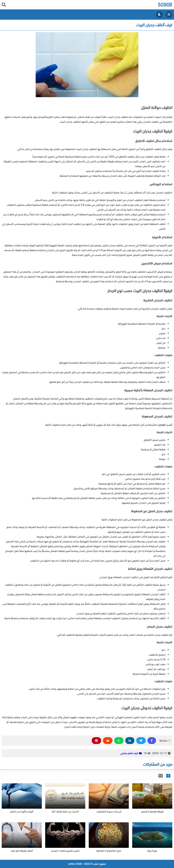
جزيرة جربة (152, 851)
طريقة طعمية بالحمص (152, 812)
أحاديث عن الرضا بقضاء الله (65, 812)
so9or (165, 5)
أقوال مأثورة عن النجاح (22, 812)
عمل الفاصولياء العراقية (109, 851)
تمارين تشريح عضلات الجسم (65, 851)
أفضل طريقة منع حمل (22, 851)
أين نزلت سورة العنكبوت (109, 812)
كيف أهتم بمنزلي (129, 753)
